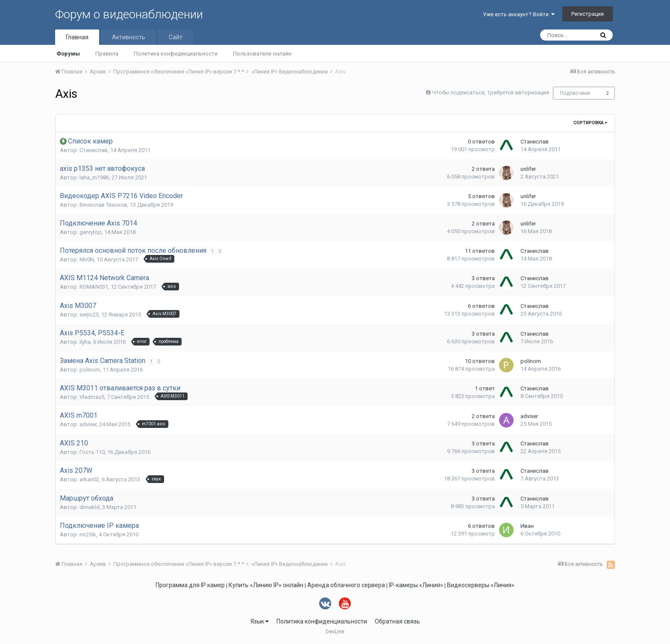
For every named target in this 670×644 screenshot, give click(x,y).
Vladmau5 (92, 397)
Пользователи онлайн (262, 54)
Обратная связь (397, 621)
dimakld (90, 507)
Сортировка (590, 123)
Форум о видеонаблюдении (129, 14)
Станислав (94, 150)
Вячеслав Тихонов (103, 205)
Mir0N (87, 259)
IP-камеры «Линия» (416, 585)
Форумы (68, 54)
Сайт (176, 37)
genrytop (91, 232)
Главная (77, 37)
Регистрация (588, 14)
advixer (88, 424)
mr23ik (88, 534)
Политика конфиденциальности (176, 54)
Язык (260, 621)
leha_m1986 (94, 177)
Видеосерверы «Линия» (481, 585)
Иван (527, 526)
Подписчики (575, 93)
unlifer (528, 169)
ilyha (85, 342)
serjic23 (89, 315)
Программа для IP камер (190, 585)
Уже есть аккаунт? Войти (519, 14)
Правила (107, 54)
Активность (129, 37)
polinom (90, 370)
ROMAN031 (94, 287)
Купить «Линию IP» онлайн (266, 585)
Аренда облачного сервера (346, 585)
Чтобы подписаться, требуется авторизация (491, 92)
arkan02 (89, 479)
